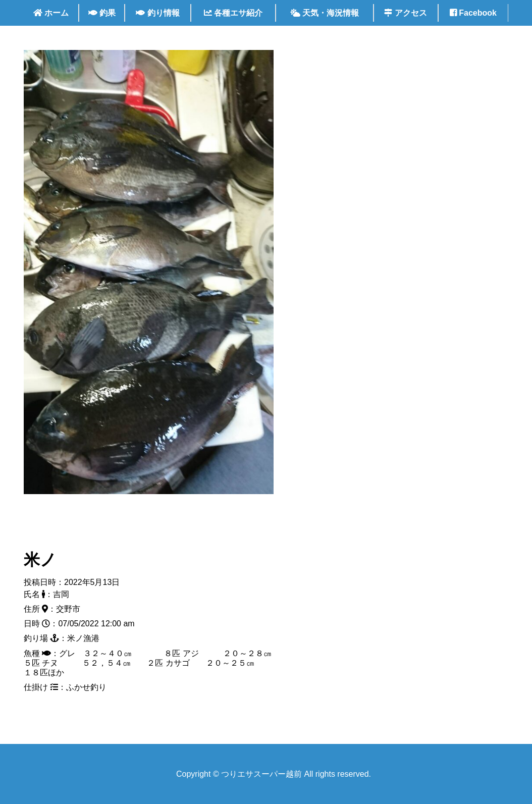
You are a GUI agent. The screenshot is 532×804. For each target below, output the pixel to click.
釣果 (102, 13)
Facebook (473, 13)
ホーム (51, 13)
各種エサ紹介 (233, 13)
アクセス (405, 13)
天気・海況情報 (325, 13)
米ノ (40, 560)
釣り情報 (157, 13)
